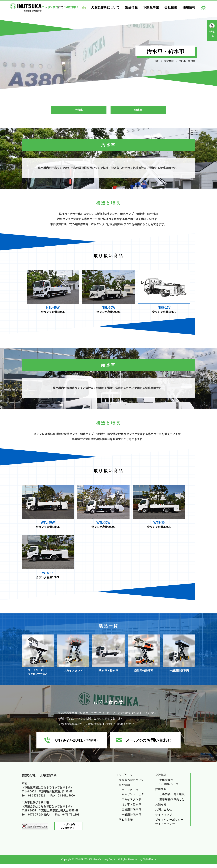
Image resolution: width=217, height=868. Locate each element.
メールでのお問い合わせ (149, 744)
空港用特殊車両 (131, 813)
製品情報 (136, 7)
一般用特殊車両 (131, 818)
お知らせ (161, 808)
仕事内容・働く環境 (172, 798)
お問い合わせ (164, 813)
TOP (157, 61)
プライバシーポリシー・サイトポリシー (171, 825)
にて (70, 830)
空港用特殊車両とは (172, 803)
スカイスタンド (131, 803)
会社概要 (176, 7)
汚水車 (79, 111)
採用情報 (194, 7)
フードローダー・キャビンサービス (133, 796)
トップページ (125, 779)
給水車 (138, 111)
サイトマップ (164, 818)
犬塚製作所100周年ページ (169, 786)
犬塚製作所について (110, 7)
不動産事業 (156, 7)
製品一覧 (212, 34)
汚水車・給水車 (131, 808)
